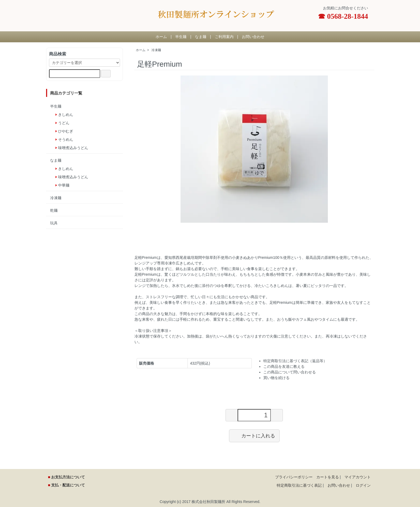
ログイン (363, 485)
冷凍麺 (156, 50)
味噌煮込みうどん (73, 148)
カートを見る (328, 477)
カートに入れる (254, 436)
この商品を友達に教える (284, 366)
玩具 (54, 223)
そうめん (66, 139)
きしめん (66, 115)
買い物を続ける (276, 378)
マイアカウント (358, 477)
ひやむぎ (66, 131)
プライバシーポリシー (294, 477)
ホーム (161, 37)
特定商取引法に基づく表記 (299, 485)
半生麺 (181, 37)
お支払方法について (67, 477)
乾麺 (54, 210)
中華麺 (64, 185)
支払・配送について (67, 485)
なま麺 (201, 37)
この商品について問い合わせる (290, 372)
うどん (64, 123)
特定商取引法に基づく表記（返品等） (295, 361)
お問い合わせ (253, 37)
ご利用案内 (224, 37)
